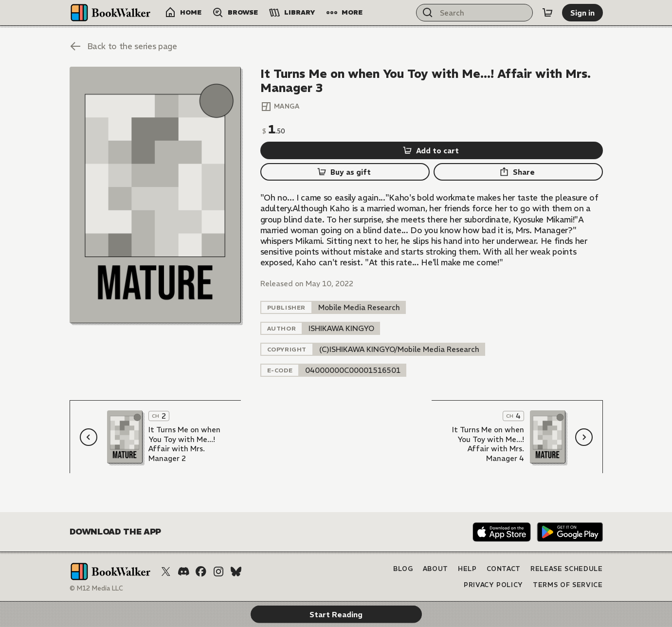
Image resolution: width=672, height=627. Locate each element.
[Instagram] (218, 572)
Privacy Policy (493, 585)
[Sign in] (582, 13)
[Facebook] (201, 572)
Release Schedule (566, 569)
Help (467, 569)
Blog (403, 569)
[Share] (518, 172)
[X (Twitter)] (166, 572)
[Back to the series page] (123, 46)
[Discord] (183, 572)
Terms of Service (568, 585)
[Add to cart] (432, 150)
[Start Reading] (155, 195)
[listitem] (359, 307)
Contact (504, 569)
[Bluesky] (236, 572)
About (436, 569)
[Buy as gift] (345, 172)
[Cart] (547, 13)
